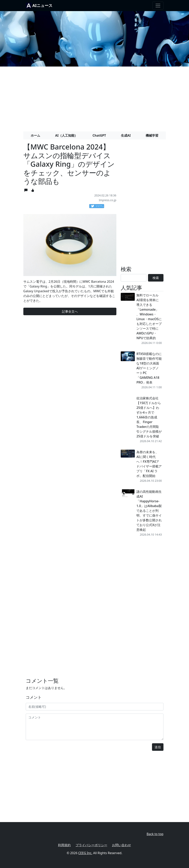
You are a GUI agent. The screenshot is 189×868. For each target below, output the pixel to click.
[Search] (134, 278)
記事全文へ (70, 311)
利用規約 (64, 845)
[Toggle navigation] (158, 6)
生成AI (126, 135)
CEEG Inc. (85, 853)
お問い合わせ (122, 845)
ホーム (35, 135)
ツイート (98, 206)
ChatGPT (99, 135)
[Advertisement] (94, 97)
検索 (156, 278)
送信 (158, 747)
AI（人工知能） (66, 135)
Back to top (155, 834)
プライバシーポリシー (91, 845)
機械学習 (152, 135)
